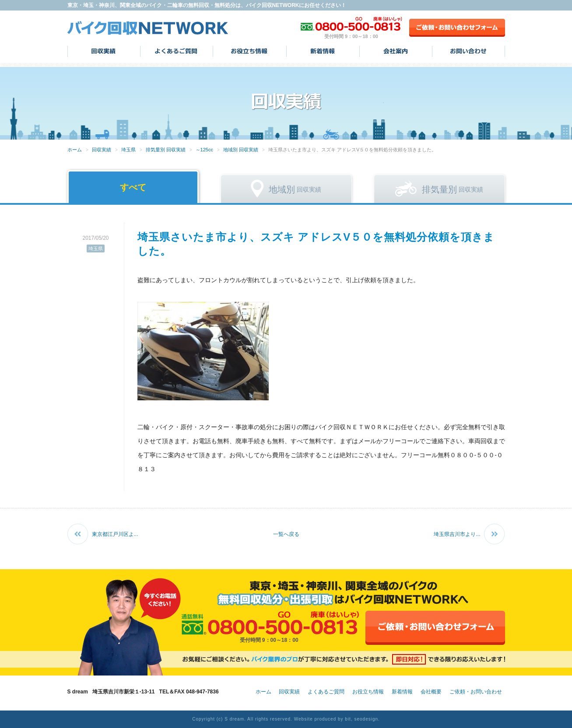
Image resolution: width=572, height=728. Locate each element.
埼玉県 (128, 150)
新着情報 (323, 51)
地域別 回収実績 (241, 150)
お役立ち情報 (250, 51)
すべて (133, 187)
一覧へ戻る (286, 534)
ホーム (75, 150)
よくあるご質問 (177, 51)
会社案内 (396, 51)
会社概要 (431, 692)
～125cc (204, 150)
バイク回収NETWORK (148, 28)
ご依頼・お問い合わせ (476, 692)
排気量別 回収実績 (166, 150)
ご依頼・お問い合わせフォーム (457, 28)
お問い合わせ (468, 51)
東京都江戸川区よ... (115, 534)
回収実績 (104, 51)
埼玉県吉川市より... (457, 534)
